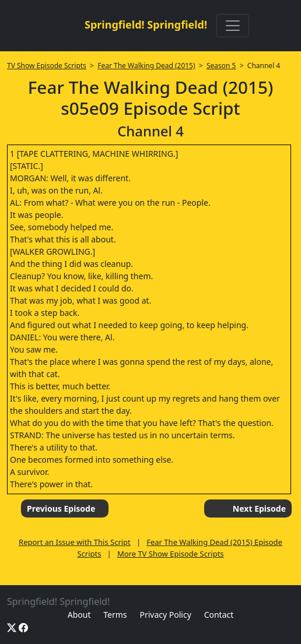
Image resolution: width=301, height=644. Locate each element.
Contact (219, 615)
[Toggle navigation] (233, 26)
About (79, 615)
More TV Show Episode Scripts (171, 554)
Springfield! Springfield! (146, 24)
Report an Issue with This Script (75, 542)
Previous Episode (61, 508)
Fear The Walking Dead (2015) (146, 66)
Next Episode (259, 508)
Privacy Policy (165, 615)
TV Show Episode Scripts (47, 66)
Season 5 (221, 66)
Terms (115, 615)
